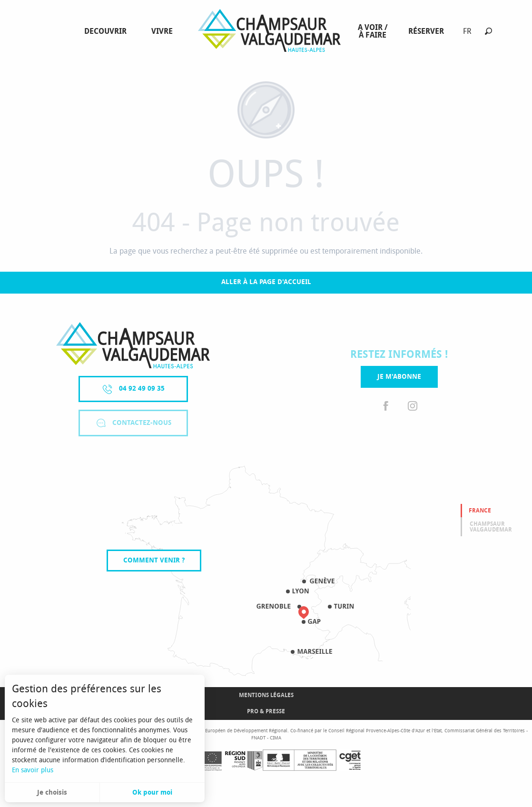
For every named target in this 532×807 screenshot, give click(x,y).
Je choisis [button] (52, 792)
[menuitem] (107, 31)
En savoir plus (33, 770)
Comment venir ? (154, 560)
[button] (488, 31)
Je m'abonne (399, 377)
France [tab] (480, 511)
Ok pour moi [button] (152, 792)
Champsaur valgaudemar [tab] (491, 527)
